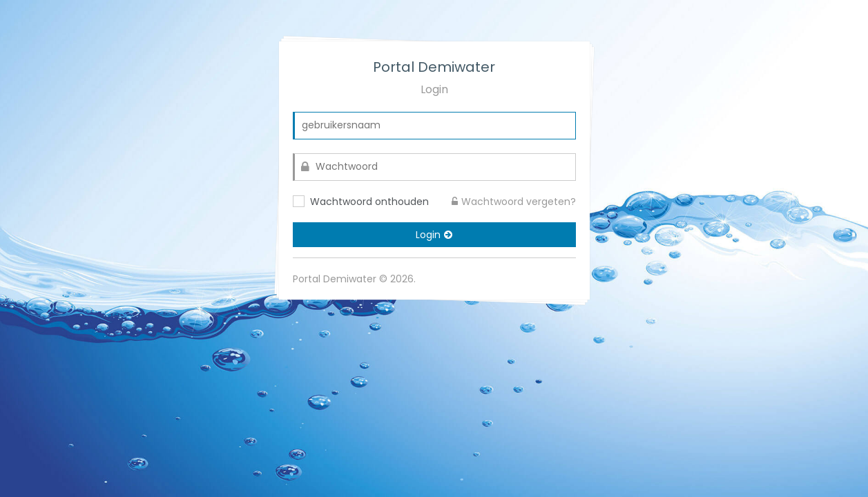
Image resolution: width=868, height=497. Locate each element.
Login (434, 235)
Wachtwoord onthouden (369, 202)
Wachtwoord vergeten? (514, 202)
